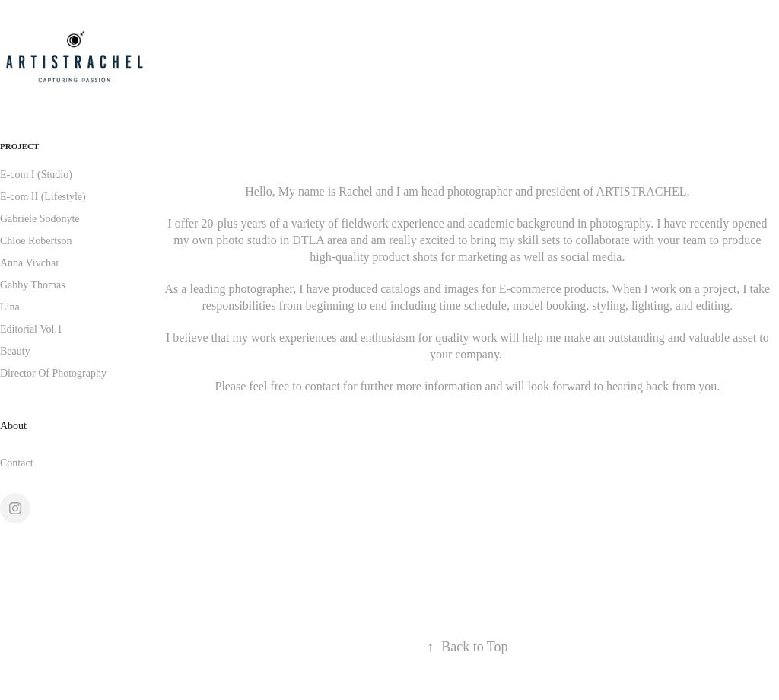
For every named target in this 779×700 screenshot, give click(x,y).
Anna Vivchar (30, 263)
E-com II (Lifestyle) (43, 197)
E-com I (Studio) (36, 175)
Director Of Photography (53, 373)
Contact (17, 463)
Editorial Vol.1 (31, 329)
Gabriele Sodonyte (40, 219)
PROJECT (19, 146)
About (13, 426)
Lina (10, 307)
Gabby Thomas (33, 285)
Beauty (15, 351)
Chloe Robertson (36, 241)
